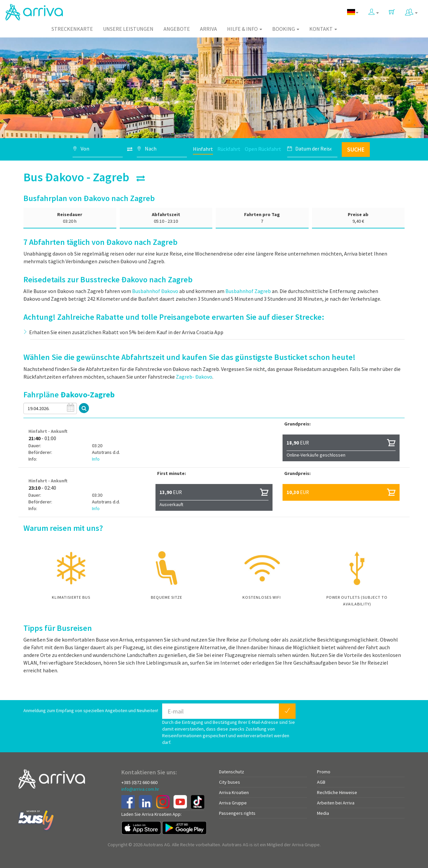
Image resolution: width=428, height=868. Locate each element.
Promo (324, 772)
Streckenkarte (72, 29)
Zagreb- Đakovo (194, 377)
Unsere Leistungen (128, 29)
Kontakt (323, 29)
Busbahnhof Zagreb (248, 291)
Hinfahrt (203, 149)
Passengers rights (237, 813)
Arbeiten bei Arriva (336, 803)
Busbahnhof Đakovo (155, 291)
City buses (230, 782)
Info (96, 459)
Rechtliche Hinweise (337, 792)
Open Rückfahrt (263, 149)
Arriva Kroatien (234, 792)
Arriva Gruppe (233, 803)
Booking (286, 29)
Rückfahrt (229, 149)
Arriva (208, 29)
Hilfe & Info (245, 29)
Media (323, 813)
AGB (321, 782)
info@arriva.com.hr (140, 789)
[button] (374, 11)
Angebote (177, 29)
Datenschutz (232, 772)
